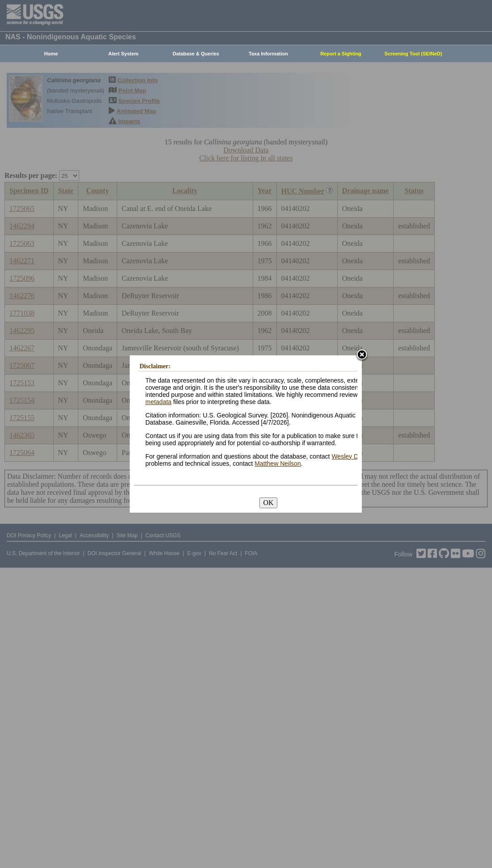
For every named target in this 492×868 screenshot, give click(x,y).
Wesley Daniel (351, 456)
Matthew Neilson (278, 463)
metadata (158, 402)
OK (268, 503)
